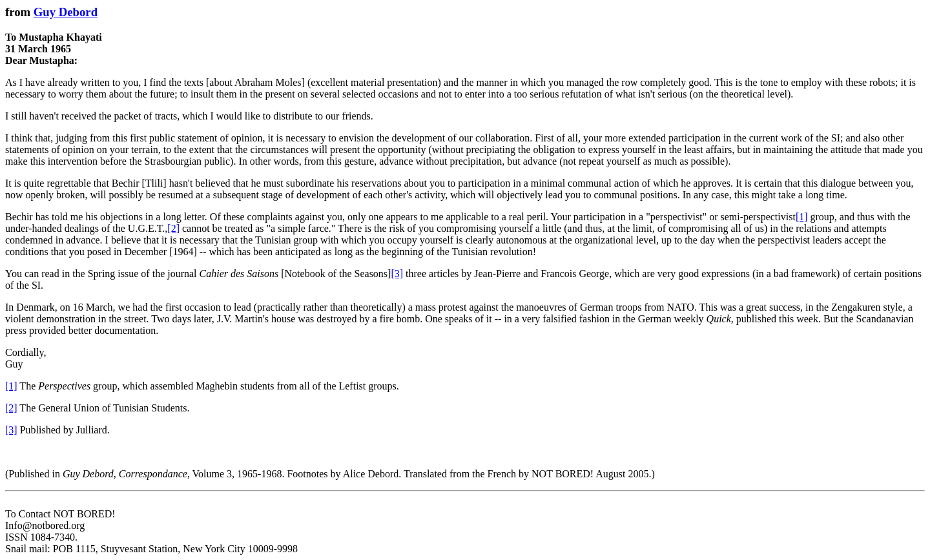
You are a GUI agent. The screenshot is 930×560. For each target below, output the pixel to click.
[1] (802, 217)
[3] (397, 274)
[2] (173, 228)
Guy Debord (66, 12)
